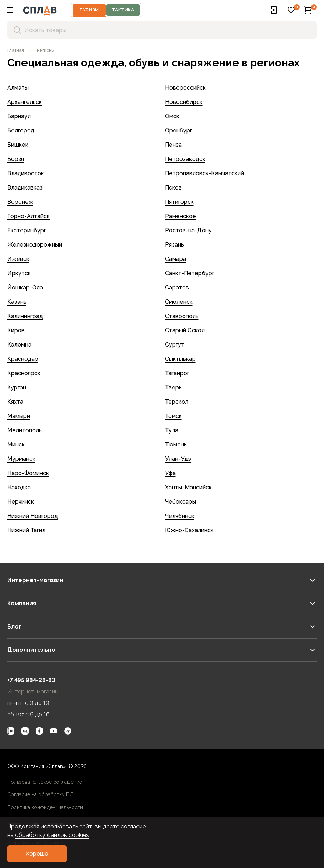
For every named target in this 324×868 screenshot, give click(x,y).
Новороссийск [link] (185, 88)
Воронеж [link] (20, 202)
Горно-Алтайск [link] (28, 216)
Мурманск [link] (21, 459)
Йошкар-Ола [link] (25, 287)
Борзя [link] (16, 159)
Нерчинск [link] (21, 502)
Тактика (123, 10)
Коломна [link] (19, 345)
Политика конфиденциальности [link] (45, 807)
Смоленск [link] (179, 302)
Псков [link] (173, 188)
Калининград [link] (25, 316)
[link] (16, 50)
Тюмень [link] (176, 445)
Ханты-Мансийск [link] (188, 487)
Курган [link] (17, 387)
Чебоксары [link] (181, 502)
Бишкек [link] (18, 145)
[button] (10, 10)
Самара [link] (176, 259)
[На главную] (40, 10)
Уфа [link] (170, 473)
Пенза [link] (173, 145)
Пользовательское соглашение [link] (45, 782)
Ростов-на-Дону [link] (188, 230)
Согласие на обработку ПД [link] (40, 794)
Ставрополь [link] (182, 316)
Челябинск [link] (180, 516)
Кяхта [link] (15, 402)
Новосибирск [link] (184, 102)
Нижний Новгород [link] (33, 516)
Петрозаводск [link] (185, 159)
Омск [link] (172, 116)
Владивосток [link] (26, 173)
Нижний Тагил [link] (26, 530)
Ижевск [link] (18, 259)
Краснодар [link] (23, 359)
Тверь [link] (173, 387)
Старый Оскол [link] (185, 330)
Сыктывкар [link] (180, 359)
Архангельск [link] (24, 102)
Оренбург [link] (179, 130)
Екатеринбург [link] (27, 230)
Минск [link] (16, 445)
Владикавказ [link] (25, 188)
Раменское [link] (181, 216)
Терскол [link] (177, 402)
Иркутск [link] (19, 273)
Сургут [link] (175, 345)
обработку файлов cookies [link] (52, 835)
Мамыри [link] (19, 416)
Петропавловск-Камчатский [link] (205, 173)
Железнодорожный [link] (35, 245)
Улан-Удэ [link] (178, 459)
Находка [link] (19, 487)
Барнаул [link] (19, 116)
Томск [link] (173, 416)
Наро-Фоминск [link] (28, 473)
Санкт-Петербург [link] (190, 273)
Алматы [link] (18, 88)
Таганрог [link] (177, 373)
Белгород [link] (21, 130)
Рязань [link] (175, 245)
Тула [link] (172, 430)
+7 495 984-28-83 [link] (31, 680)
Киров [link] (16, 330)
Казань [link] (17, 302)
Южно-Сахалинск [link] (189, 530)
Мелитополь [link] (24, 430)
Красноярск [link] (24, 373)
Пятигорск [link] (179, 202)
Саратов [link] (177, 287)
